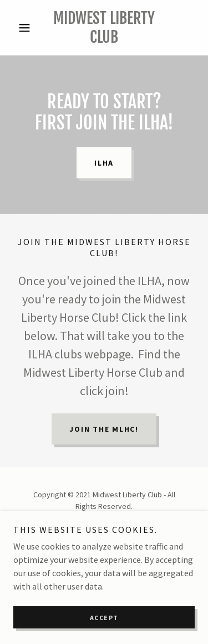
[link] (104, 28)
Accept (104, 618)
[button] (27, 28)
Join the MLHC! (104, 429)
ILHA (104, 163)
